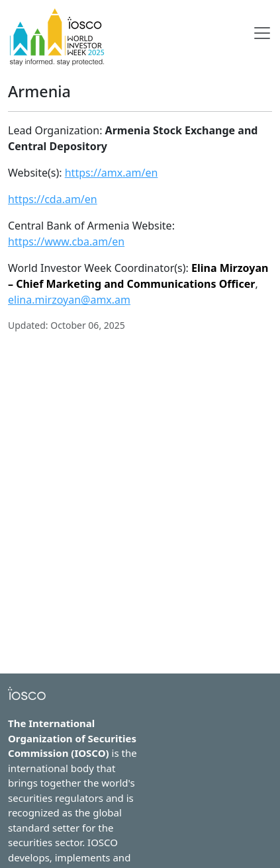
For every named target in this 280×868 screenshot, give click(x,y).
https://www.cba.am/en (66, 241)
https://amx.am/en (112, 173)
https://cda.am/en (53, 199)
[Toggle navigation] (262, 33)
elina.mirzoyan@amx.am (69, 300)
